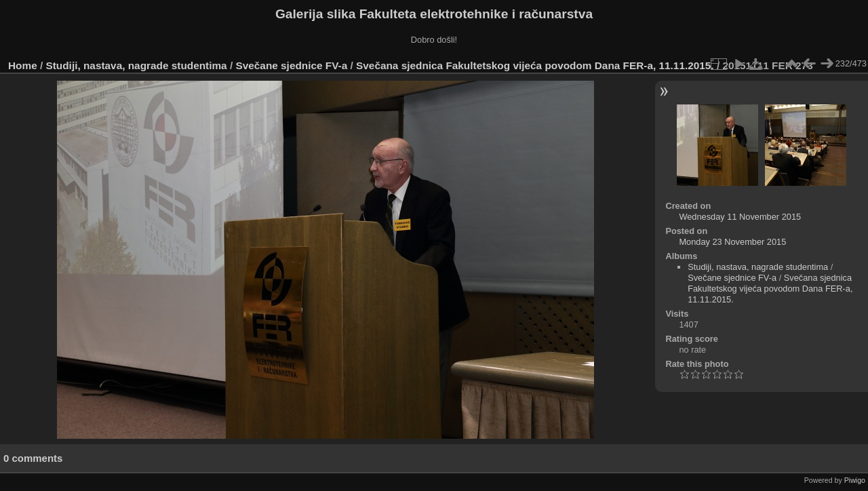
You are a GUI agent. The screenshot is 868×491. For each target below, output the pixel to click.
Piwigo (855, 480)
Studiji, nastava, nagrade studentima (137, 65)
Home (23, 65)
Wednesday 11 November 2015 (740, 217)
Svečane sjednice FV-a (291, 65)
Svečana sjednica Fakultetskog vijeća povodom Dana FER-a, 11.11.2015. (535, 65)
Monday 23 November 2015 (732, 242)
